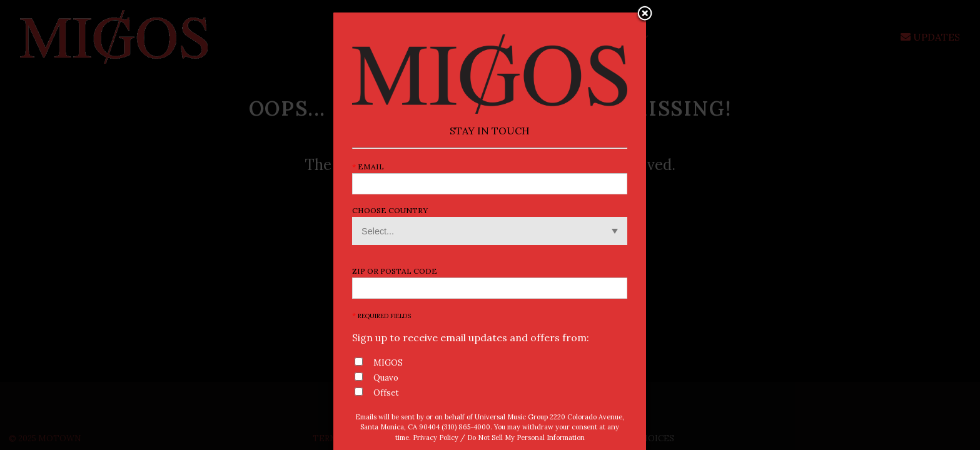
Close (645, 14)
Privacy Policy (436, 437)
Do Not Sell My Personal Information (526, 437)
